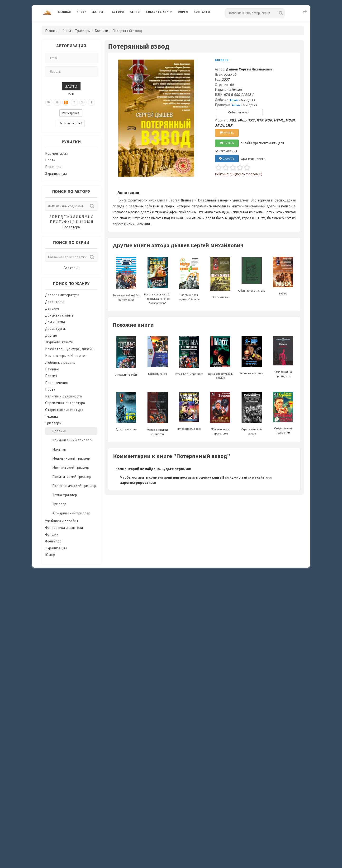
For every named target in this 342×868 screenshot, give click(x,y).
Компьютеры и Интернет (66, 356)
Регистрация (71, 113)
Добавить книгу (159, 12)
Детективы (55, 302)
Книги (82, 12)
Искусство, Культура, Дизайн (69, 349)
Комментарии (57, 153)
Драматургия (56, 329)
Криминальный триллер (72, 440)
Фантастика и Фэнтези (64, 528)
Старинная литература (64, 410)
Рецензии (53, 167)
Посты (50, 160)
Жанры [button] (98, 12)
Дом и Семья (55, 322)
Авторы (118, 12)
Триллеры (83, 31)
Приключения (57, 383)
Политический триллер (72, 477)
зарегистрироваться (138, 483)
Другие (51, 335)
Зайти (71, 86)
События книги (239, 112)
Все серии (71, 268)
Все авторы (71, 227)
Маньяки (59, 449)
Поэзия (51, 376)
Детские (52, 308)
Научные (52, 369)
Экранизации (56, 174)
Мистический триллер (71, 467)
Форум (183, 12)
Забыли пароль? (71, 123)
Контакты (202, 12)
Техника (52, 416)
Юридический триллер (71, 513)
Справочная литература (65, 403)
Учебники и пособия (62, 521)
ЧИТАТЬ (227, 143)
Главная (64, 12)
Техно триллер (65, 495)
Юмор (50, 555)
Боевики (101, 31)
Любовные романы (60, 362)
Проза (50, 389)
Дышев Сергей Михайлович (249, 69)
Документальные (59, 315)
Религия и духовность (64, 396)
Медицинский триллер (71, 458)
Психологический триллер (74, 486)
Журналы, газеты (59, 342)
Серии (135, 12)
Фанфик (52, 534)
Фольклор (53, 541)
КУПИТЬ (227, 133)
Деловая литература (62, 295)
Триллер (59, 504)
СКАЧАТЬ (227, 159)
